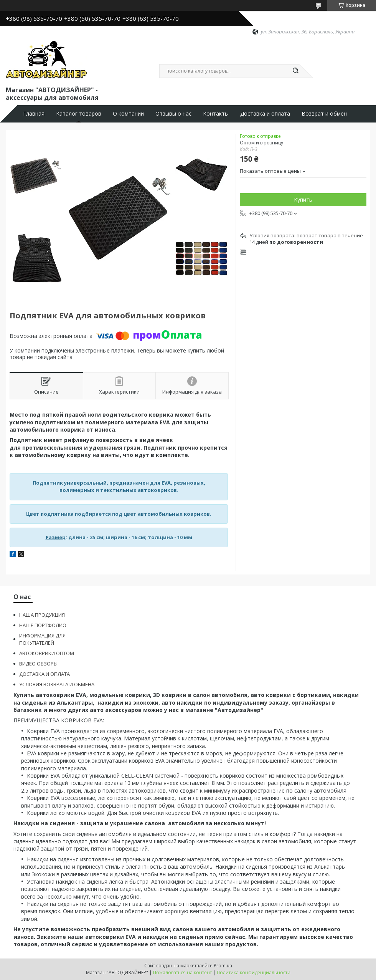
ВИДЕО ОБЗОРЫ (38, 664)
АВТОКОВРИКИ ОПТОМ (47, 653)
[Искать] (295, 71)
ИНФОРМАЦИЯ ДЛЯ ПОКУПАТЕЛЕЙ (42, 639)
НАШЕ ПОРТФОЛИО (43, 625)
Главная (34, 114)
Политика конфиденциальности (254, 973)
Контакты (216, 114)
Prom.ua (223, 966)
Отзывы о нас (173, 114)
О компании (128, 114)
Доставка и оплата (265, 114)
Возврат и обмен (324, 114)
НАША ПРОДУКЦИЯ (42, 615)
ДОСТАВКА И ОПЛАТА (45, 674)
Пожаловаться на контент (182, 973)
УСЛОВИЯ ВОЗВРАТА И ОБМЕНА (57, 684)
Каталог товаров (79, 114)
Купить (303, 199)
